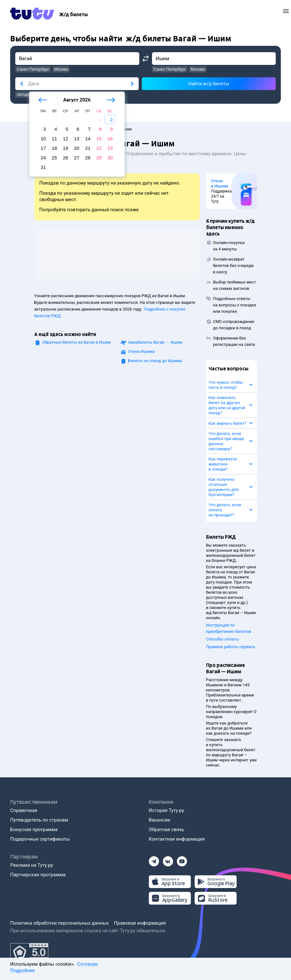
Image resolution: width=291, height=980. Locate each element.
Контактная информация (177, 839)
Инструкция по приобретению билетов (229, 628)
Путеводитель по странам (39, 820)
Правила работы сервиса (231, 647)
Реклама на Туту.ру (31, 865)
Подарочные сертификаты (40, 839)
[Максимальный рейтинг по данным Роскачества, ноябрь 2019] (29, 953)
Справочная (24, 810)
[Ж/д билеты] (73, 15)
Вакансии (160, 820)
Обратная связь (166, 829)
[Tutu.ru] (32, 15)
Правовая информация (140, 923)
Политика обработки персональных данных (59, 923)
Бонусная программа (34, 829)
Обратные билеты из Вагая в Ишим (77, 342)
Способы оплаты (223, 639)
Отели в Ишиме (220, 184)
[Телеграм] (154, 859)
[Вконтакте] (168, 859)
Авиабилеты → (155, 342)
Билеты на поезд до (155, 361)
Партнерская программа (38, 875)
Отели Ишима (142, 351)
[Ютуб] (182, 859)
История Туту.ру (166, 810)
